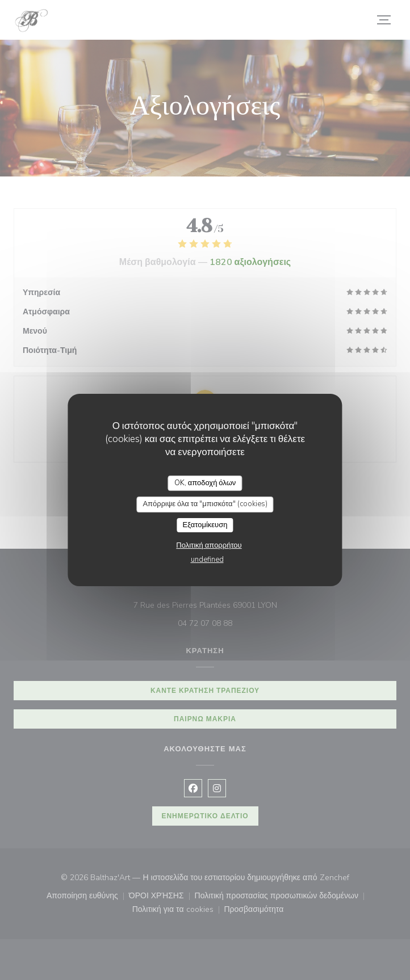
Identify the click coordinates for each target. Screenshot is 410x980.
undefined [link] (207, 560)
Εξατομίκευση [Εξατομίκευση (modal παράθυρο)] (205, 525)
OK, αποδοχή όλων (205, 483)
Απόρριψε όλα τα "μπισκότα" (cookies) (205, 504)
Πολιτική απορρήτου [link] (209, 545)
